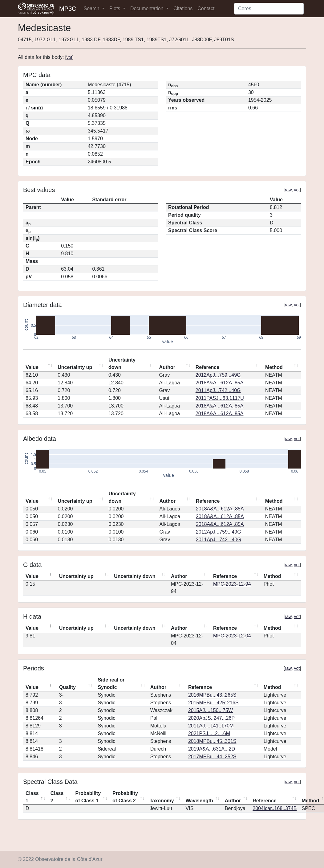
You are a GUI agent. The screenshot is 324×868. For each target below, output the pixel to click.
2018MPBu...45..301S (212, 741)
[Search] (269, 9)
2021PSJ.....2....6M (209, 733)
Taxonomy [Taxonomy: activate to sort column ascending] (162, 801)
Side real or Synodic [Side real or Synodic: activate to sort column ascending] (111, 684)
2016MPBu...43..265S (212, 695)
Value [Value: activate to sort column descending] (32, 367)
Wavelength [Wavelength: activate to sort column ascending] (199, 801)
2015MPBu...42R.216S (213, 703)
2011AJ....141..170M (211, 726)
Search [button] (92, 8)
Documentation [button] (148, 8)
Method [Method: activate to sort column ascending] (274, 367)
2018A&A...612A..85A (220, 383)
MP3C (68, 9)
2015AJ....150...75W (211, 710)
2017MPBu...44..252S (212, 757)
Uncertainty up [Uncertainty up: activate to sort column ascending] (75, 367)
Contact (206, 8)
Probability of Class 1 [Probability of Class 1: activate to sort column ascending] (88, 797)
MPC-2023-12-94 (232, 584)
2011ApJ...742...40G (218, 390)
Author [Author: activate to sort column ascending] (167, 367)
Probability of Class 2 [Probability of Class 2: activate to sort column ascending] (125, 797)
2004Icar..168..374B (275, 808)
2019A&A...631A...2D (212, 749)
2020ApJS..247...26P (211, 718)
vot (69, 57)
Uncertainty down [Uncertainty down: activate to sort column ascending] (122, 364)
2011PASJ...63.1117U (220, 398)
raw (288, 190)
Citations (183, 8)
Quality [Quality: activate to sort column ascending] (67, 687)
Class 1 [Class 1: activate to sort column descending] (32, 797)
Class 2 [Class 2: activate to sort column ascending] (57, 797)
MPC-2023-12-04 (232, 636)
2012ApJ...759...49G (218, 375)
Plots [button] (115, 8)
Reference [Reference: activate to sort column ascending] (207, 367)
